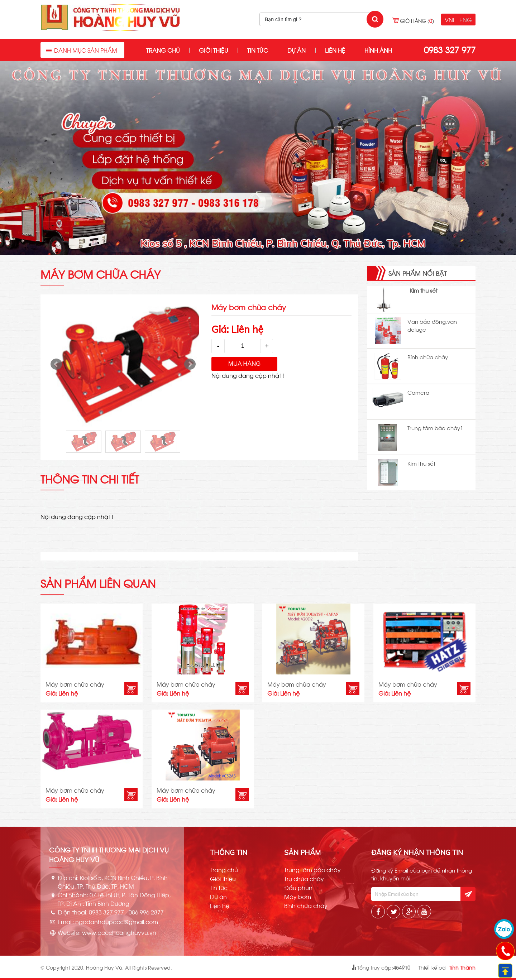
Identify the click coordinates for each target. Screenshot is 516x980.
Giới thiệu (213, 50)
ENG (466, 20)
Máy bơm (298, 897)
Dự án (297, 50)
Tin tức (258, 50)
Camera (418, 392)
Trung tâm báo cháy (312, 870)
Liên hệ (335, 50)
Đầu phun (298, 888)
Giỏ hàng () (417, 21)
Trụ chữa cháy (304, 879)
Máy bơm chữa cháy (75, 684)
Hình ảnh (378, 50)
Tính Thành (462, 967)
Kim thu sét (424, 290)
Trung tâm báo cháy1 (435, 428)
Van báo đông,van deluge (432, 325)
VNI (450, 20)
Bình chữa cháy (428, 357)
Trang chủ (163, 50)
